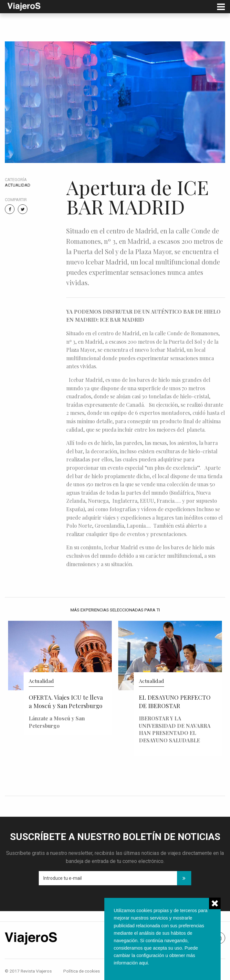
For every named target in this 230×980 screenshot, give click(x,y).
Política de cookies (82, 971)
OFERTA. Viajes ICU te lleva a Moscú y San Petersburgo (66, 701)
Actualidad (18, 185)
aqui (143, 963)
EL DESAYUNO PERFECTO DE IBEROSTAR (175, 701)
